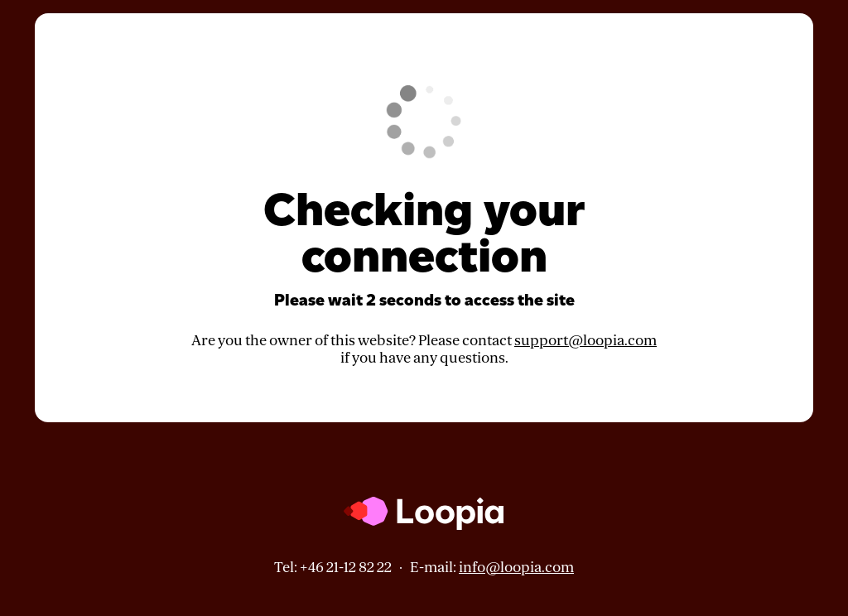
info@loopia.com (516, 568)
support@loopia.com (585, 341)
